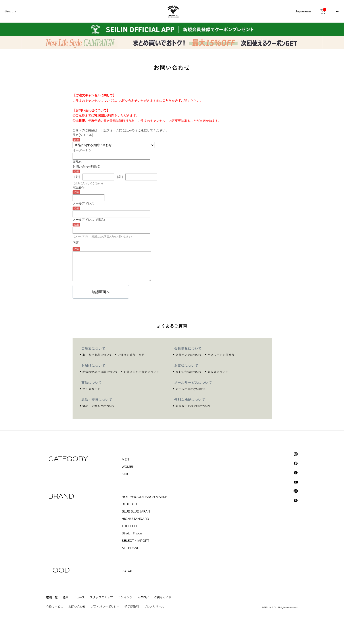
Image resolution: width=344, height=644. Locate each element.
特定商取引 (132, 607)
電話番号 (79, 187)
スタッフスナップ (101, 598)
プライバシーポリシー (105, 607)
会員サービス (55, 607)
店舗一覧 (52, 598)
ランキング (125, 598)
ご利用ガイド (163, 598)
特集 (65, 598)
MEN (125, 460)
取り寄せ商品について (97, 355)
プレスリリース (154, 607)
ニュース (79, 598)
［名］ (120, 177)
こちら (167, 101)
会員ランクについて (189, 355)
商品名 (77, 162)
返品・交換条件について (99, 406)
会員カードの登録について (193, 406)
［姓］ (77, 177)
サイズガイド (91, 389)
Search (10, 11)
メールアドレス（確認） (90, 220)
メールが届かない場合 (190, 389)
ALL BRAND (131, 548)
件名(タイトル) (83, 135)
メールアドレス (83, 203)
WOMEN (128, 467)
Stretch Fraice (132, 534)
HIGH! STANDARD (135, 519)
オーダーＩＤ (82, 150)
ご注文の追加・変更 (131, 355)
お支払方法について (189, 372)
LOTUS (127, 571)
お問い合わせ (77, 607)
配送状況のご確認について (100, 372)
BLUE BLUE (130, 504)
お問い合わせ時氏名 (86, 166)
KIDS (126, 474)
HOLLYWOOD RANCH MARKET (145, 497)
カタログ (143, 598)
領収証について (218, 372)
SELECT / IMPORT (135, 541)
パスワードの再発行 (221, 355)
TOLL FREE (130, 526)
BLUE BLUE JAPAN (136, 512)
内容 (76, 242)
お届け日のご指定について (142, 372)
